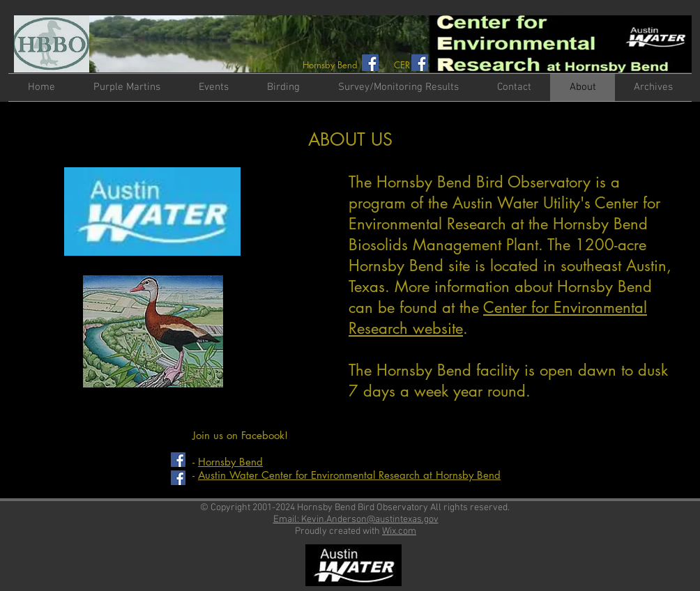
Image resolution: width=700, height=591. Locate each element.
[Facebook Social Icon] (370, 63)
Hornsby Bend (230, 462)
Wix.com (399, 531)
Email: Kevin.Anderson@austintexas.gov (356, 520)
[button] (213, 87)
